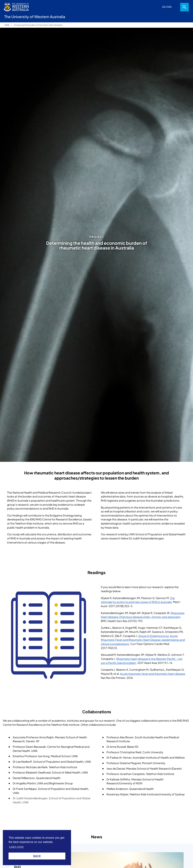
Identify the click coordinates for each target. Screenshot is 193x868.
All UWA (167, 7)
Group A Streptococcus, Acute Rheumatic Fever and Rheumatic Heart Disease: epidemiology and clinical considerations (143, 640)
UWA (7, 25)
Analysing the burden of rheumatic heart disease (38, 25)
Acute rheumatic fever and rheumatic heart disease (153, 674)
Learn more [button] (16, 847)
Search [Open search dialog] (184, 7)
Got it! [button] (37, 856)
